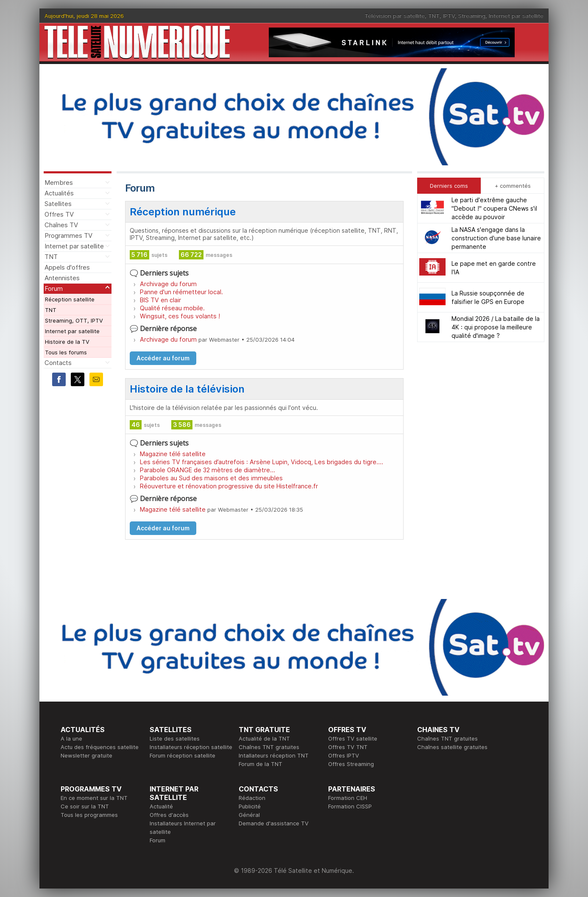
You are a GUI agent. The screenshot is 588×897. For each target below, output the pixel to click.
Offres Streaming (351, 764)
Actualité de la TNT (264, 738)
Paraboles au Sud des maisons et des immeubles (211, 478)
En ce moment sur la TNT (94, 798)
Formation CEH (348, 798)
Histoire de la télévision (187, 389)
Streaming (472, 16)
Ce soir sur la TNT (85, 806)
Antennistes (62, 278)
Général (249, 815)
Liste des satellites (175, 738)
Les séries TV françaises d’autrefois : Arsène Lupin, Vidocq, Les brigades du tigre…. (262, 462)
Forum (54, 288)
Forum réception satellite (183, 755)
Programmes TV (68, 235)
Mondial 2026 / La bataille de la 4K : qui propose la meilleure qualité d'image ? (496, 327)
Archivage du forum (168, 284)
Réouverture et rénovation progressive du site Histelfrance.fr (229, 486)
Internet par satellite (516, 16)
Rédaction (252, 798)
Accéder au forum (163, 358)
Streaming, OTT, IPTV (74, 320)
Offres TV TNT (348, 747)
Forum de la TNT (261, 764)
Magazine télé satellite (173, 454)
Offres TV (59, 214)
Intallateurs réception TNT (274, 755)
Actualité (161, 806)
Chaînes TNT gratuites (269, 747)
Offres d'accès (169, 815)
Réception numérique (183, 212)
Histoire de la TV (67, 342)
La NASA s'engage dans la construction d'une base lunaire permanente (496, 238)
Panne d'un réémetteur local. (181, 292)
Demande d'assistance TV (274, 823)
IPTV (449, 16)
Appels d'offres (67, 267)
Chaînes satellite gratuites (452, 747)
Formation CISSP (350, 806)
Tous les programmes (89, 815)
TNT (434, 16)
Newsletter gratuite (86, 755)
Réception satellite (70, 299)
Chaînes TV (61, 225)
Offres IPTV (344, 755)
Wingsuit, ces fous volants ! (180, 316)
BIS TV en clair (160, 300)
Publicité (250, 806)
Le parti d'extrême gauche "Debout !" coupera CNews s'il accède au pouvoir (494, 208)
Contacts (58, 363)
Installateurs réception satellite (191, 747)
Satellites (58, 204)
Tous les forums (66, 352)
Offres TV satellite (353, 738)
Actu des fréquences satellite (100, 747)
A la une (71, 738)
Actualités (59, 193)
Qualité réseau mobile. (172, 308)
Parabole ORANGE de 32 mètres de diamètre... (208, 470)
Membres (59, 182)
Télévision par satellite (395, 16)
